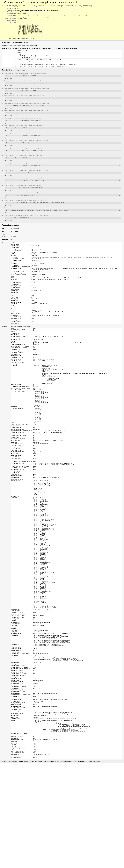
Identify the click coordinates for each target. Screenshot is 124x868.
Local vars (9, 84)
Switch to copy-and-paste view (19, 76)
